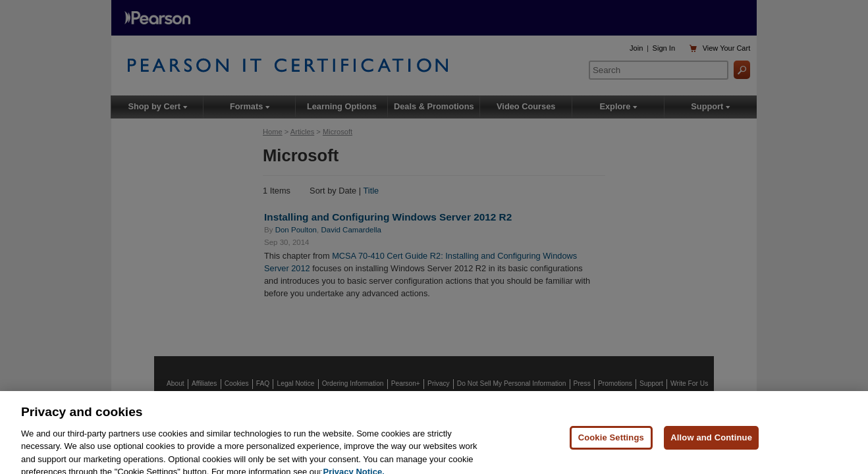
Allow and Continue (711, 443)
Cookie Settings (611, 443)
